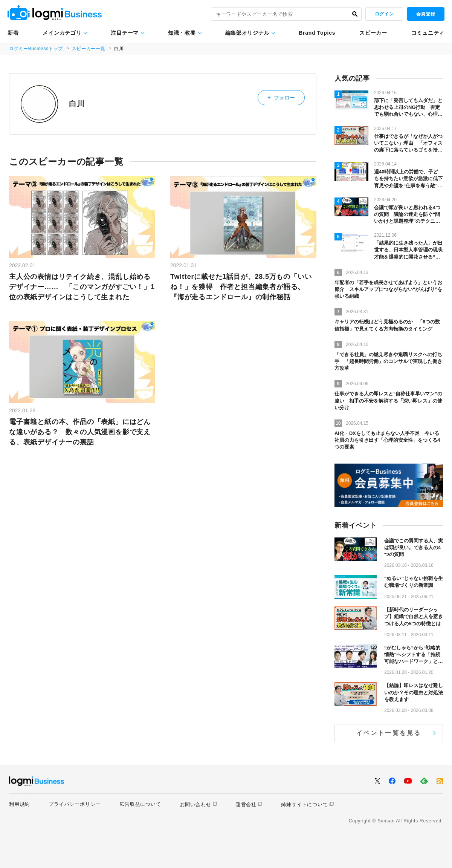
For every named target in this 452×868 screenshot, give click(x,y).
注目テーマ (125, 33)
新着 (13, 33)
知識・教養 (182, 33)
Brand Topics (317, 33)
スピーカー (373, 33)
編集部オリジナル (247, 33)
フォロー (286, 96)
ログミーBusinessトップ (36, 49)
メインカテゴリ (62, 33)
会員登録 (426, 14)
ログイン (384, 14)
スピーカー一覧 (90, 49)
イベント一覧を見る (389, 733)
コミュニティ (428, 33)
